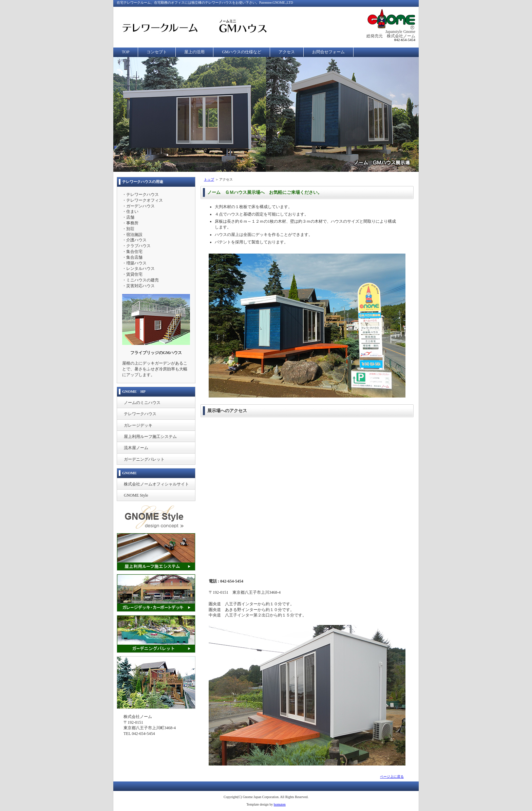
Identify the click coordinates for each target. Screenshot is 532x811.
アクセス (287, 52)
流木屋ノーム (136, 448)
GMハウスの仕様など (241, 52)
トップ (209, 179)
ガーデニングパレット (144, 459)
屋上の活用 (194, 52)
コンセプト (157, 52)
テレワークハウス (140, 414)
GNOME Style (136, 495)
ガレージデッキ (138, 425)
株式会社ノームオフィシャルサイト (156, 484)
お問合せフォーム (328, 52)
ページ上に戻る (392, 777)
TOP (126, 52)
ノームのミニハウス (142, 403)
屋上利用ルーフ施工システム (150, 437)
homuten (280, 804)
